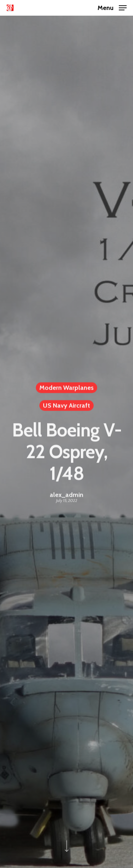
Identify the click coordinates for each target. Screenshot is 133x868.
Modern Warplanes (66, 389)
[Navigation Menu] (112, 7)
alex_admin (66, 496)
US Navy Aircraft (66, 406)
